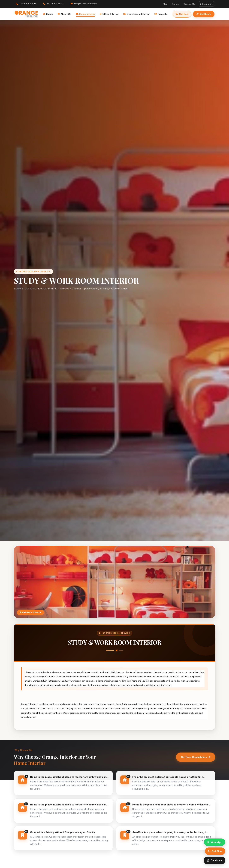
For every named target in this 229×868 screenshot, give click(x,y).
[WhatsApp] (215, 842)
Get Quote (204, 14)
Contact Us (189, 4)
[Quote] (214, 860)
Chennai (206, 4)
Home (48, 14)
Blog (165, 4)
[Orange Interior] (26, 14)
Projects (161, 14)
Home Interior (85, 14)
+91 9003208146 (26, 4)
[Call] (215, 851)
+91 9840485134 (53, 4)
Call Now (182, 14)
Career (175, 4)
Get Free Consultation (196, 761)
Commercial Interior (137, 14)
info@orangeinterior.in (84, 4)
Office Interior (109, 14)
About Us (64, 14)
